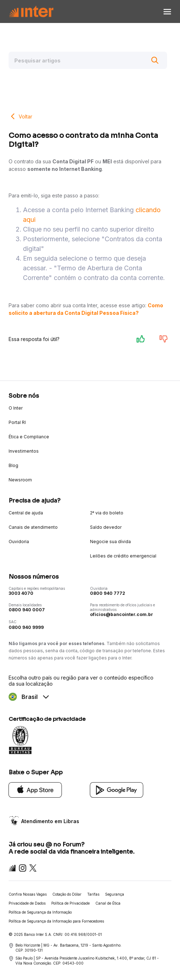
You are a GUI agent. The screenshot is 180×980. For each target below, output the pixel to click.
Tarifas (93, 894)
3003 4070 (21, 593)
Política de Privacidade (70, 903)
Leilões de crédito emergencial (123, 556)
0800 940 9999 (26, 627)
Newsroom (20, 480)
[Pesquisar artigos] (88, 60)
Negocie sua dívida (110, 542)
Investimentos (24, 451)
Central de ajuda (26, 513)
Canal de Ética (108, 903)
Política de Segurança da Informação (40, 912)
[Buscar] (155, 60)
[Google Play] (117, 790)
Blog (13, 465)
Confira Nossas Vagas (28, 894)
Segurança (115, 894)
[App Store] (35, 790)
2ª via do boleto (107, 513)
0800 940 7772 (108, 593)
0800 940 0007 (27, 610)
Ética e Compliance (29, 437)
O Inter (16, 408)
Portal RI (17, 422)
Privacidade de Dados (27, 903)
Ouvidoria (19, 542)
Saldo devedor (106, 527)
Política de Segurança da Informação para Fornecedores (56, 921)
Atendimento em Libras (50, 821)
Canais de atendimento (33, 527)
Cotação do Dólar (67, 894)
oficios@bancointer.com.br (122, 614)
